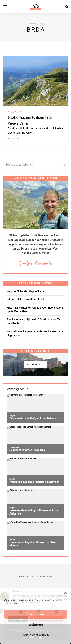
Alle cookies (35, 614)
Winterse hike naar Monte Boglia (26, 300)
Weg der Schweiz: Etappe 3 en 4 (26, 291)
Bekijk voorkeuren (36, 635)
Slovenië (14, 112)
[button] (65, 593)
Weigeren (36, 625)
